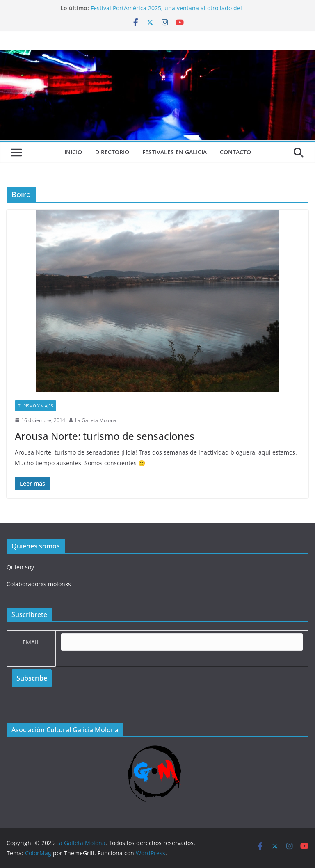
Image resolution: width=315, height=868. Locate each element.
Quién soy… (23, 567)
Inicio (73, 152)
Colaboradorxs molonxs (39, 584)
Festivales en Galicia (175, 152)
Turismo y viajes (35, 406)
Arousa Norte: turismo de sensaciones (105, 436)
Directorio (112, 152)
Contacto (235, 152)
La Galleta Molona (96, 420)
